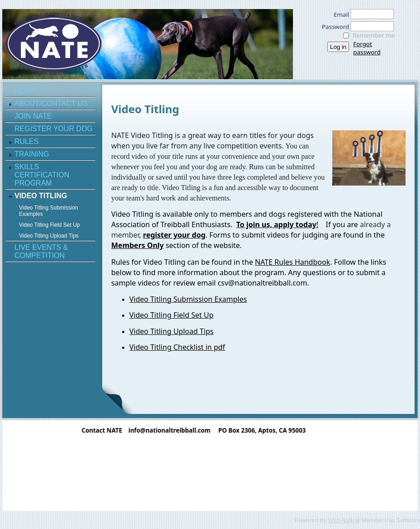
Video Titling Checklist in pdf (177, 347)
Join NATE (33, 116)
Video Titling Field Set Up (50, 225)
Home (25, 91)
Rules (26, 141)
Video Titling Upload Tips (49, 236)
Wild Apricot (344, 520)
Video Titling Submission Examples (49, 211)
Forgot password (367, 48)
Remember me (374, 35)
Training (32, 154)
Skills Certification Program (42, 175)
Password (333, 27)
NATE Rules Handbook (293, 262)
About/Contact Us (51, 103)
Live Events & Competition (41, 251)
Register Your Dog (54, 129)
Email (339, 14)
